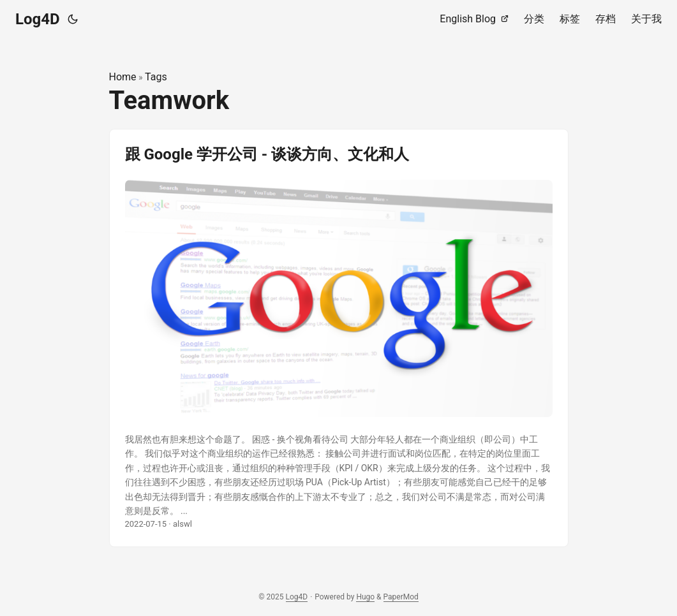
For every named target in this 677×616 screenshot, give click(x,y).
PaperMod (401, 597)
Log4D (38, 19)
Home (123, 77)
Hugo (365, 597)
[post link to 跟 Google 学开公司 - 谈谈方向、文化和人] (339, 338)
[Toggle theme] (73, 19)
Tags (156, 77)
